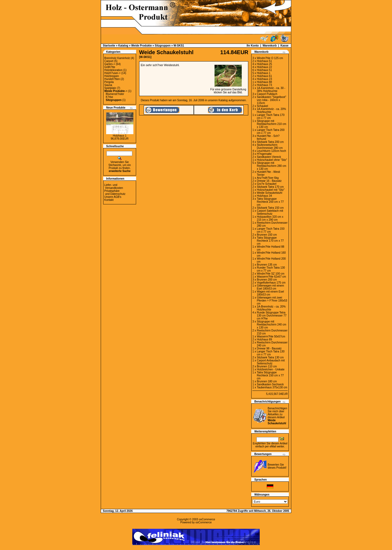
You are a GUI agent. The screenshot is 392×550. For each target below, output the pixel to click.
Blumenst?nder (115, 94)
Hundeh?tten (112, 79)
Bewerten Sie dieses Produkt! (277, 466)
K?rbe (110, 97)
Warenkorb (269, 46)
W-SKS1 (179, 46)
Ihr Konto (253, 46)
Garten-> (110, 64)
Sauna (108, 85)
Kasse (284, 46)
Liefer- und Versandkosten (114, 186)
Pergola (109, 82)
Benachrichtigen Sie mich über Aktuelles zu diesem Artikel (277, 416)
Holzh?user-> (112, 73)
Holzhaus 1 (120, 136)
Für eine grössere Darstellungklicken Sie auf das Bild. (228, 90)
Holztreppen (112, 76)
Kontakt (109, 200)
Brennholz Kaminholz (117, 58)
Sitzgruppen (163, 46)
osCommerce (207, 519)
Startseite (109, 46)
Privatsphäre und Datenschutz (115, 192)
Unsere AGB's (113, 197)
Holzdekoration (113, 70)
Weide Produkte (141, 46)
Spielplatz (110, 88)
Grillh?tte (110, 67)
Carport (109, 61)
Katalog (123, 46)
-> (116, 91)
